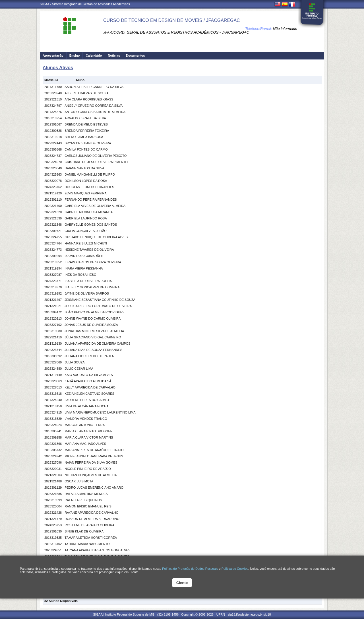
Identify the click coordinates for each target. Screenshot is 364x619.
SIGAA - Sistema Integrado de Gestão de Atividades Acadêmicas (85, 4)
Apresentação (53, 55)
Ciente (182, 583)
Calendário (94, 55)
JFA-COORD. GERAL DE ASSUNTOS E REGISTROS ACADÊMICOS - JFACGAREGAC (176, 32)
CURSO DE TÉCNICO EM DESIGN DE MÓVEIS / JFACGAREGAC (172, 20)
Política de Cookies (235, 569)
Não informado (285, 29)
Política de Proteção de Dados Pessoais (190, 569)
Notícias (114, 55)
